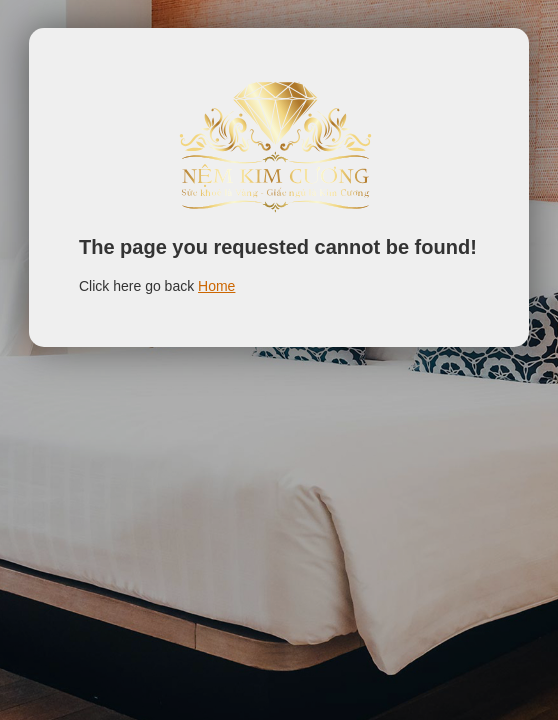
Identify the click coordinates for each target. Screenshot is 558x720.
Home (216, 286)
